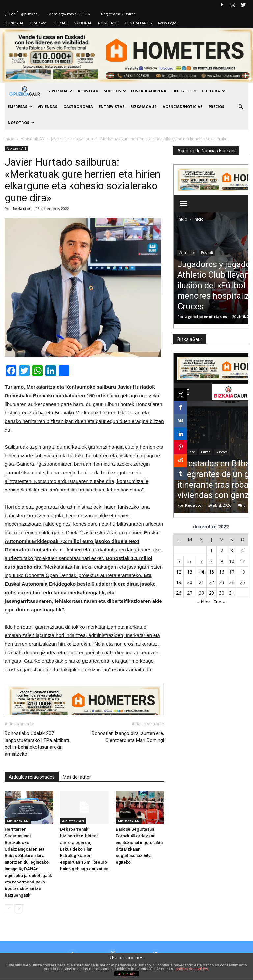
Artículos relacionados (32, 777)
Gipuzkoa (38, 23)
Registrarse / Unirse (118, 14)
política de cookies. (192, 969)
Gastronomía (78, 107)
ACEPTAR (126, 974)
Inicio (10, 139)
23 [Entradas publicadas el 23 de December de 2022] (222, 582)
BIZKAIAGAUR (144, 107)
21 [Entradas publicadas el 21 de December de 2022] (201, 582)
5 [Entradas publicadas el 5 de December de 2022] (179, 561)
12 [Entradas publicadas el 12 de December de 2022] (179, 572)
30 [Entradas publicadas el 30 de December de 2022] (222, 593)
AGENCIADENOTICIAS (183, 107)
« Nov (203, 602)
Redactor (21, 208)
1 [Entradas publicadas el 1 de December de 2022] (211, 551)
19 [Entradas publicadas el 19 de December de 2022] (179, 582)
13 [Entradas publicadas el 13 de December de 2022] (190, 572)
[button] (240, 107)
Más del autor (77, 777)
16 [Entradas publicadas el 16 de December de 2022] (222, 572)
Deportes (184, 91)
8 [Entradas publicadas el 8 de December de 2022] (211, 561)
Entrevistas (112, 107)
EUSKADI (60, 23)
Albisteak (88, 91)
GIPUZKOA (60, 91)
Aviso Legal (168, 23)
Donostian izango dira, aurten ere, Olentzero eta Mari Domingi (128, 737)
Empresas (20, 107)
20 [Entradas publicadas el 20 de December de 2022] (190, 582)
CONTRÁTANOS (138, 23)
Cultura (213, 91)
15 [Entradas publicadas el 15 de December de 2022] (211, 572)
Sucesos (115, 91)
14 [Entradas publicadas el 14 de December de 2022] (201, 572)
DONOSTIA (14, 23)
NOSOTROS (108, 23)
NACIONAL (83, 23)
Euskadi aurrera (149, 91)
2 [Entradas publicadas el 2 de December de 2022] (222, 551)
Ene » (219, 602)
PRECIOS (216, 107)
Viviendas (47, 107)
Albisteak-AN (16, 148)
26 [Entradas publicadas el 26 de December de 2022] (179, 593)
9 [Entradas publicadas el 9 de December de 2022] (222, 561)
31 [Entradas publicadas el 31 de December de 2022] (232, 593)
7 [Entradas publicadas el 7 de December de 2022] (201, 561)
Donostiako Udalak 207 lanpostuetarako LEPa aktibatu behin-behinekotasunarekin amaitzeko (38, 744)
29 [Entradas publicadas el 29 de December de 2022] (211, 593)
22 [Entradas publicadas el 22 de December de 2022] (211, 582)
